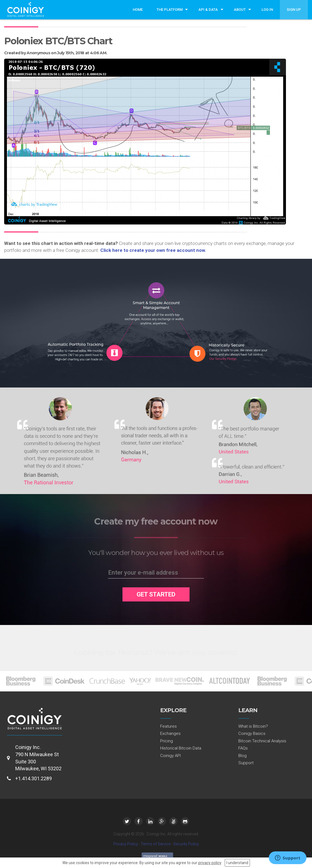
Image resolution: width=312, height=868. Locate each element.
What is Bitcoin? (253, 726)
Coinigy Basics (252, 733)
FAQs (243, 748)
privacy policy (210, 863)
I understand (237, 863)
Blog (242, 756)
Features (168, 726)
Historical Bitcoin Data (181, 748)
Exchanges (170, 733)
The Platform (170, 10)
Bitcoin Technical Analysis (262, 741)
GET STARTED (156, 594)
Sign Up (294, 10)
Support (246, 763)
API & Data (208, 10)
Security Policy (186, 844)
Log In (267, 10)
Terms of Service (156, 844)
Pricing (167, 741)
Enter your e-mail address (143, 573)
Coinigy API (170, 756)
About (240, 10)
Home (138, 10)
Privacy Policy (126, 844)
